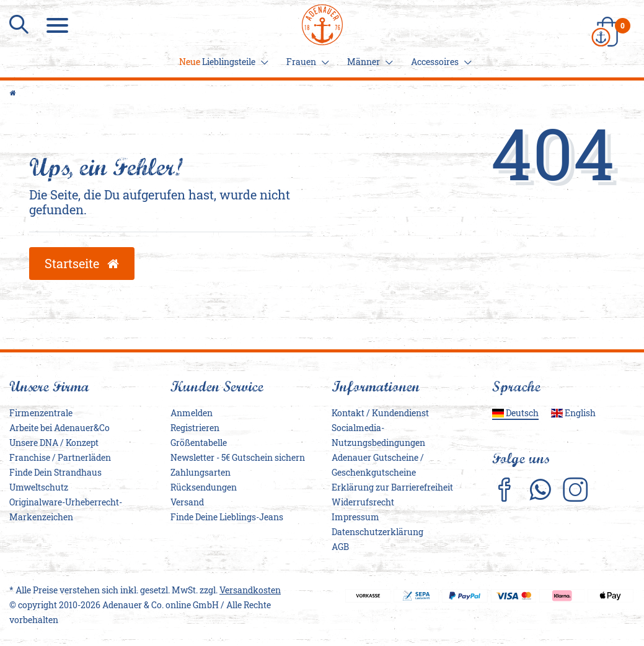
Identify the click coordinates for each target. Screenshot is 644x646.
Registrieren (195, 428)
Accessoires (439, 62)
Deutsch (515, 413)
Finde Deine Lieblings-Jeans (227, 517)
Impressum (355, 517)
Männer (368, 62)
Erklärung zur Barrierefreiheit (392, 487)
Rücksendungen (204, 487)
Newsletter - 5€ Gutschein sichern (238, 457)
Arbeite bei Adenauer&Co (60, 428)
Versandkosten (250, 590)
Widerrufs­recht (363, 502)
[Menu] (59, 25)
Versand (187, 502)
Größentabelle (199, 443)
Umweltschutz (39, 487)
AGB (340, 547)
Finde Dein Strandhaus (55, 472)
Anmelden (192, 413)
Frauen (306, 62)
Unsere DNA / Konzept (54, 443)
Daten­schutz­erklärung (377, 532)
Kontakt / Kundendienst (380, 413)
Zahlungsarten (201, 472)
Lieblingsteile (222, 62)
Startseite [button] (82, 263)
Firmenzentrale (41, 413)
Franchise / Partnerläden (60, 457)
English (573, 413)
